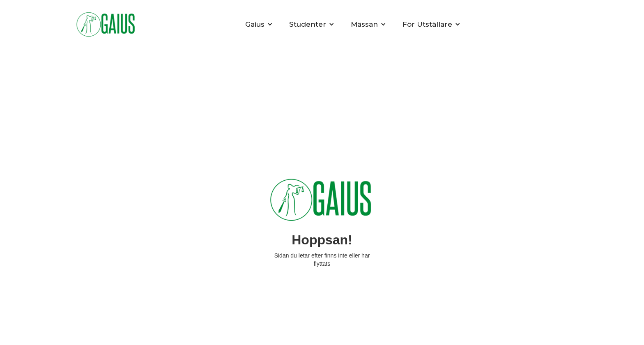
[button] (259, 24)
